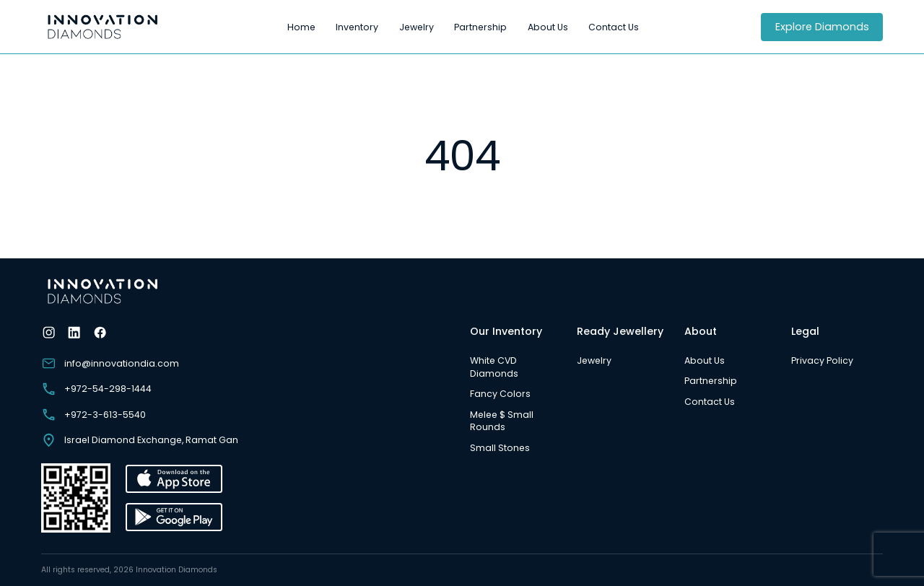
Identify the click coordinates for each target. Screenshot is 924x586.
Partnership (480, 27)
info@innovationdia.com (110, 363)
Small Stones (500, 448)
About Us (548, 27)
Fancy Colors (500, 394)
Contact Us (614, 27)
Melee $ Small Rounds (502, 421)
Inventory (357, 27)
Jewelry (417, 27)
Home (301, 27)
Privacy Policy (822, 360)
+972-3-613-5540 (93, 415)
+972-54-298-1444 (96, 389)
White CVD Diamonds (494, 367)
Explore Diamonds (822, 27)
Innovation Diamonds (176, 570)
